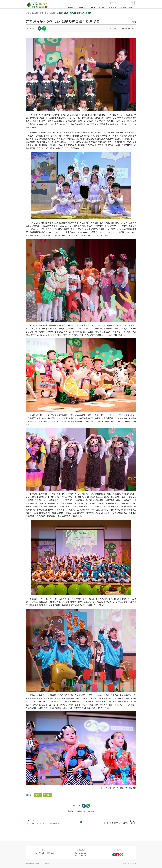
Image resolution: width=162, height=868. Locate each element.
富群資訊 (133, 863)
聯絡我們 (133, 7)
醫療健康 (82, 7)
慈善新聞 (72, 7)
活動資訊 (122, 7)
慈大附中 (38, 795)
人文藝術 (102, 7)
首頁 (27, 13)
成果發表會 (47, 795)
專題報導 (112, 7)
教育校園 (92, 7)
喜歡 (133, 22)
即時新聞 (35, 13)
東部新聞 (52, 13)
